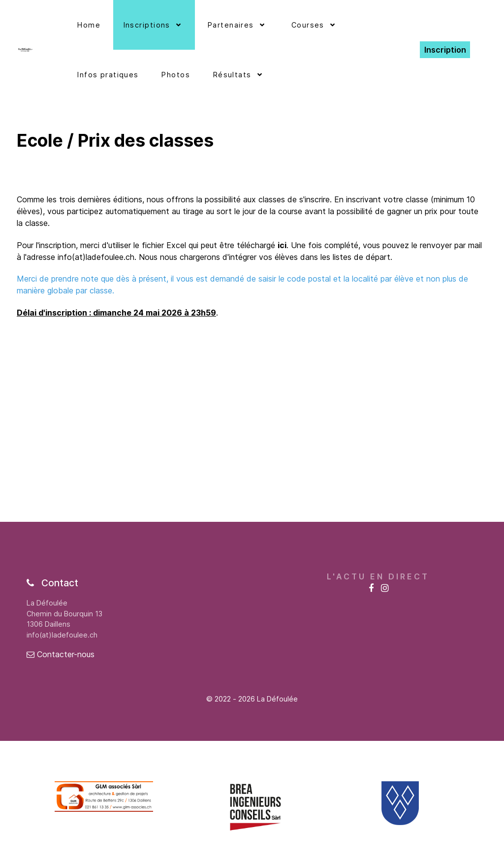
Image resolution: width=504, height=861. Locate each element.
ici (282, 245)
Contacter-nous (61, 654)
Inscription (445, 50)
